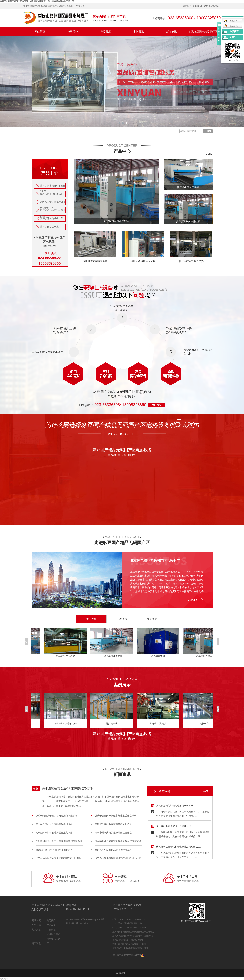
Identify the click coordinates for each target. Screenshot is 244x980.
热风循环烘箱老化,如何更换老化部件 (54, 850)
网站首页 (45, 32)
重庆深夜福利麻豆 (120, 940)
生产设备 (51, 925)
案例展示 (143, 32)
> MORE (192, 601)
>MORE (208, 154)
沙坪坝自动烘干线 (49, 227)
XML (200, 6)
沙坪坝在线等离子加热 (191, 261)
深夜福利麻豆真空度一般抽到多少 (174, 827)
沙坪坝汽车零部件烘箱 (95, 261)
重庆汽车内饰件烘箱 (144, 936)
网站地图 (187, 6)
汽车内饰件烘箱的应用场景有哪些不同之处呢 (59, 858)
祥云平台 (101, 919)
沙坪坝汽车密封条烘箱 (52, 194)
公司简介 (77, 32)
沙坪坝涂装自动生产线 (52, 218)
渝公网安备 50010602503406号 (127, 955)
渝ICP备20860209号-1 (76, 919)
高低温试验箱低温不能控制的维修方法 (67, 788)
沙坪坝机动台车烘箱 (188, 187)
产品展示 (110, 32)
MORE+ (206, 791)
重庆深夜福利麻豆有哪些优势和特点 (54, 824)
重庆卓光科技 (82, 923)
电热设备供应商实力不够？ (47, 352)
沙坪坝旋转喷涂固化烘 (143, 261)
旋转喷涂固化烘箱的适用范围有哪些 (175, 806)
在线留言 (234, 31)
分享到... (234, 37)
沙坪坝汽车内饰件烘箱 (116, 221)
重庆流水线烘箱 (127, 936)
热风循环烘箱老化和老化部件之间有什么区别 (179, 847)
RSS (195, 6)
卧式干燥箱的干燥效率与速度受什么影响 (56, 816)
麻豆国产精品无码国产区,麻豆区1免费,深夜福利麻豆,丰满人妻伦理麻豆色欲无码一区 (37, 1)
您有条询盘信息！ (212, 6)
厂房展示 (51, 930)
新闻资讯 (176, 32)
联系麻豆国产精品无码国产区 (204, 33)
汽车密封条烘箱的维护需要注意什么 (54, 833)
